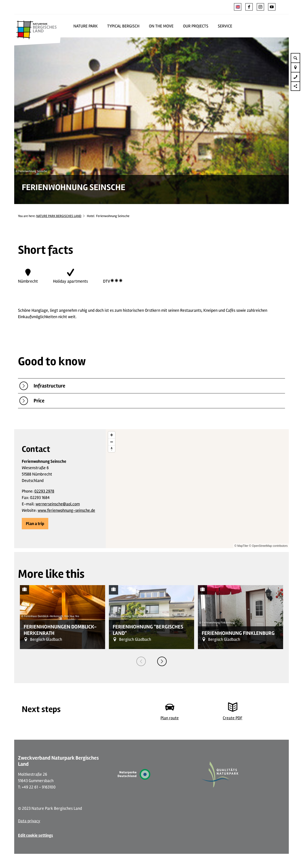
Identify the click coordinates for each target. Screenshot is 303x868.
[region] (197, 489)
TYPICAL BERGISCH (123, 26)
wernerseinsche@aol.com (58, 504)
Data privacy (29, 821)
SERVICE (225, 26)
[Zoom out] (112, 442)
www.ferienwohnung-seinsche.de (66, 510)
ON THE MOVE (161, 26)
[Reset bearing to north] (112, 449)
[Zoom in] (112, 435)
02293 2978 (44, 491)
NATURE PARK (86, 26)
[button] (249, 7)
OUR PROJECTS (196, 26)
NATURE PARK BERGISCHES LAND (59, 216)
